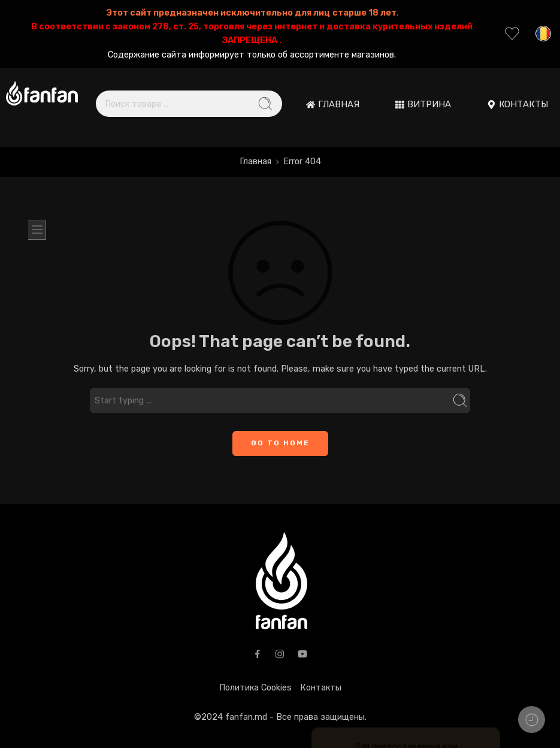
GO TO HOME (280, 443)
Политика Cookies (255, 687)
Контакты (321, 687)
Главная (255, 161)
